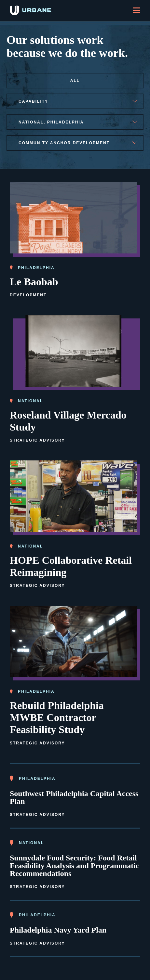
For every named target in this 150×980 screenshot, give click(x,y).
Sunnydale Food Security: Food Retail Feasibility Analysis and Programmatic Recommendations (75, 866)
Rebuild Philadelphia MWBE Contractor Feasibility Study (57, 717)
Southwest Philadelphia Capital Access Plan (74, 797)
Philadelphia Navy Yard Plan (58, 930)
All (75, 81)
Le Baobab (34, 282)
